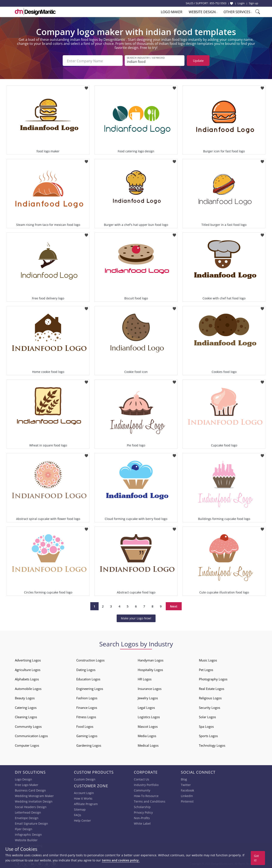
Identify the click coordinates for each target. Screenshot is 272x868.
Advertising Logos (28, 660)
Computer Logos (27, 745)
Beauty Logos (25, 698)
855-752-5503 (218, 3)
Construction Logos (90, 660)
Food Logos (85, 726)
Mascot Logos (148, 726)
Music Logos (208, 660)
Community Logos (28, 726)
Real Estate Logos (212, 688)
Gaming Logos (87, 735)
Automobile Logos (28, 688)
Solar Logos (207, 716)
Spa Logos (206, 726)
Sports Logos (208, 735)
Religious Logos (210, 698)
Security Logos (210, 707)
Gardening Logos (89, 745)
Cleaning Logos (26, 716)
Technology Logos (212, 745)
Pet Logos (206, 669)
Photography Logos (213, 679)
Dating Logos (86, 669)
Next (174, 606)
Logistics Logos (149, 716)
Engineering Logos (90, 688)
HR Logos (145, 679)
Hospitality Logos (150, 669)
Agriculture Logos (28, 669)
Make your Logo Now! (136, 618)
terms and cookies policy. (121, 860)
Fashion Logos (87, 698)
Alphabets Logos (27, 679)
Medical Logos (148, 745)
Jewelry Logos (148, 698)
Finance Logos (87, 707)
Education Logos (88, 679)
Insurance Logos (150, 688)
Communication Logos (31, 735)
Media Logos (147, 735)
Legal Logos (146, 707)
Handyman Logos (151, 660)
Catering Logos (26, 707)
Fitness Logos (86, 716)
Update (198, 61)
